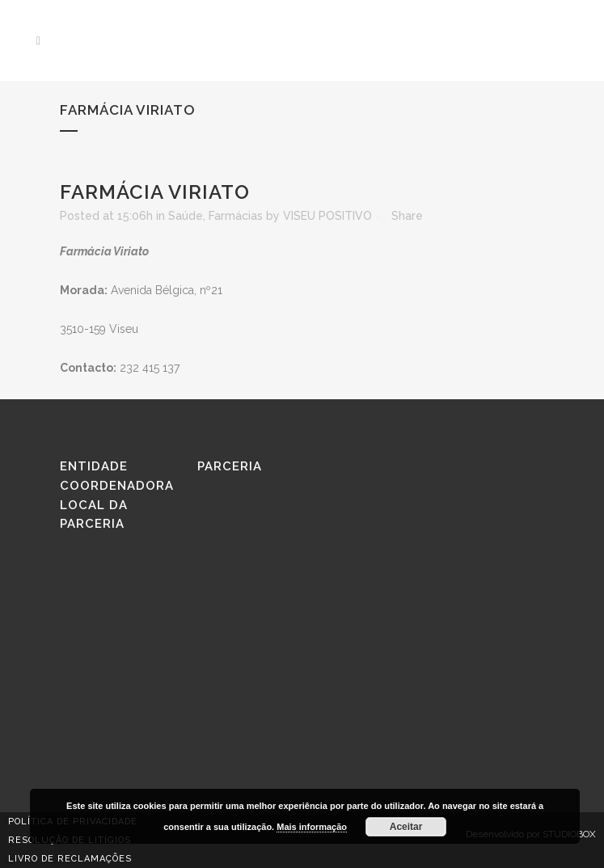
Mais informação (312, 827)
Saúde (186, 216)
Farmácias (236, 216)
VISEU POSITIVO (327, 216)
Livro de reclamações (70, 859)
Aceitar (406, 827)
